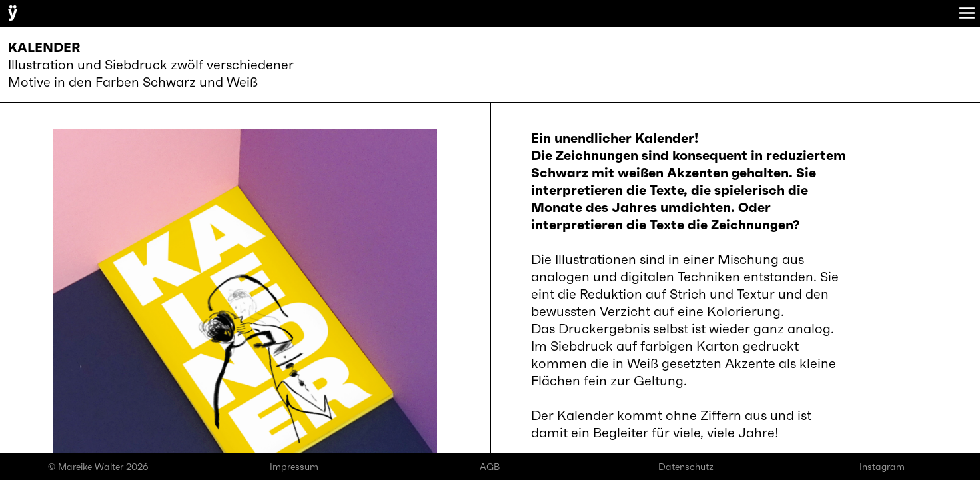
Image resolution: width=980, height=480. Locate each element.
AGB (490, 467)
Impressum (294, 467)
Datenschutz (686, 467)
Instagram (882, 467)
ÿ (13, 12)
